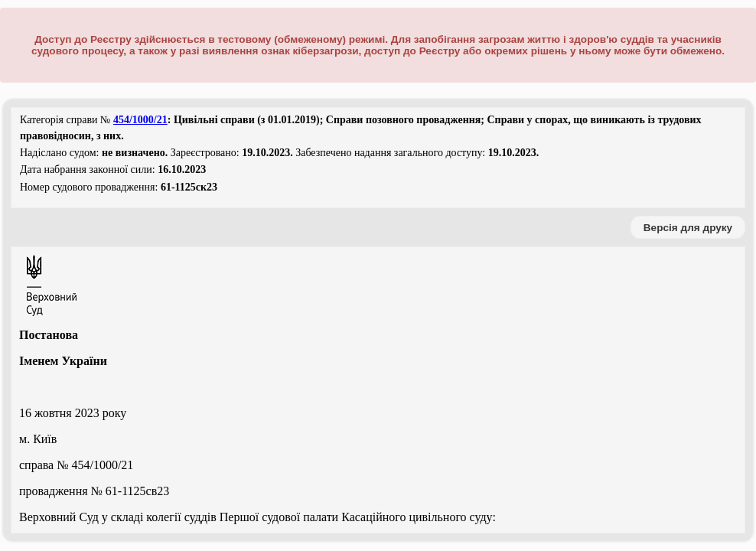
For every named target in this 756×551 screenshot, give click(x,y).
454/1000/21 (140, 120)
